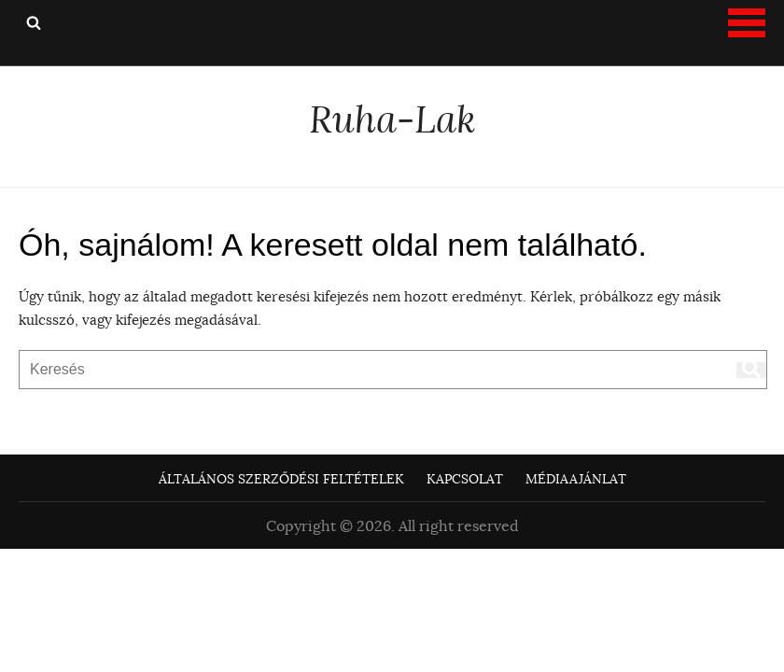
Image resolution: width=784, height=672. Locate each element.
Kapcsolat (465, 479)
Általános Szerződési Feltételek (281, 479)
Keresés (34, 22)
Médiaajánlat (576, 479)
